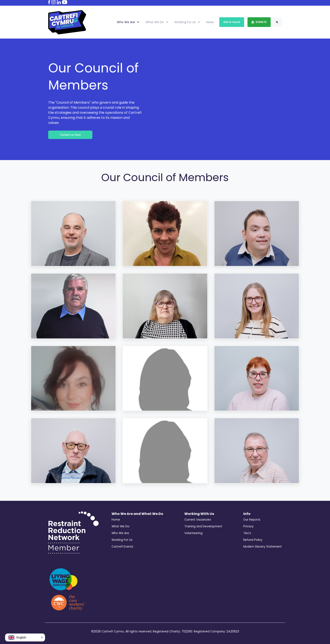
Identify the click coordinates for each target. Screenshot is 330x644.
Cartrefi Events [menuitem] (122, 547)
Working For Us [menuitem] (122, 540)
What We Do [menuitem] (120, 526)
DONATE (259, 22)
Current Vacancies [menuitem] (198, 520)
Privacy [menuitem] (248, 526)
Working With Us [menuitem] (199, 514)
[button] (25, 637)
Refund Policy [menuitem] (253, 540)
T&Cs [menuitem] (247, 533)
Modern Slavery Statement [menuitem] (263, 547)
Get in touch (232, 22)
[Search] (277, 22)
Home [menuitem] (116, 520)
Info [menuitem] (247, 514)
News (210, 22)
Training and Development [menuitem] (203, 526)
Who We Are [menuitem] (120, 533)
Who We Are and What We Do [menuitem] (137, 514)
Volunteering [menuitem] (193, 533)
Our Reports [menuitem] (252, 520)
